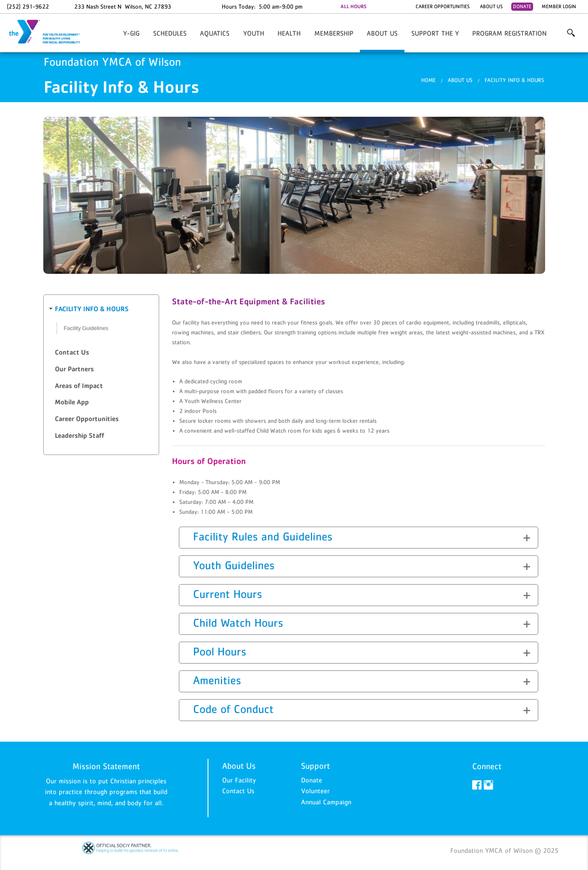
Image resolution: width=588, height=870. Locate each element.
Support (315, 766)
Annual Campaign (326, 802)
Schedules (170, 33)
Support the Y (435, 33)
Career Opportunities (443, 6)
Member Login (559, 6)
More (571, 33)
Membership (334, 33)
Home (428, 80)
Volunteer (315, 791)
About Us (491, 6)
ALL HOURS (353, 6)
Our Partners (74, 369)
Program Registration (510, 33)
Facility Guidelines (86, 328)
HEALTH (289, 33)
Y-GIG (131, 33)
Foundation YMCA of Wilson (50, 32)
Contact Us (72, 352)
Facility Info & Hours (514, 80)
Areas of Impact (79, 386)
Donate (522, 6)
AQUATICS (215, 33)
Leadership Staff (80, 435)
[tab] (101, 309)
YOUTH (254, 33)
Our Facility (239, 780)
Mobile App (72, 402)
